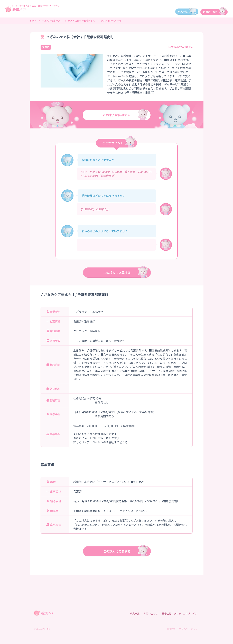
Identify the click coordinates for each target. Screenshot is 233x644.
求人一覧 (135, 613)
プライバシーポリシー (189, 629)
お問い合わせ (151, 613)
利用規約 (171, 629)
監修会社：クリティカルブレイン (180, 613)
